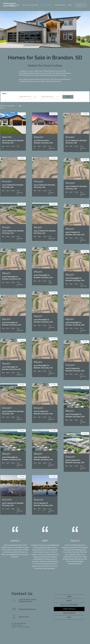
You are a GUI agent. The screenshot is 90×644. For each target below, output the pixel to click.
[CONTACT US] (81, 5)
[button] (68, 97)
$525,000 (7, 137)
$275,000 (7, 500)
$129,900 (7, 408)
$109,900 (7, 181)
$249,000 (39, 500)
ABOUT (69, 601)
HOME (69, 597)
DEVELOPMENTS (69, 613)
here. (27, 627)
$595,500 (39, 137)
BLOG (69, 617)
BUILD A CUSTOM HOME (69, 605)
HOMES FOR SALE (69, 609)
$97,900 (6, 227)
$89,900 (6, 273)
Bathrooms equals (46, 93)
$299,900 (70, 457)
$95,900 (6, 319)
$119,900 (70, 137)
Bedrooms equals (24, 93)
